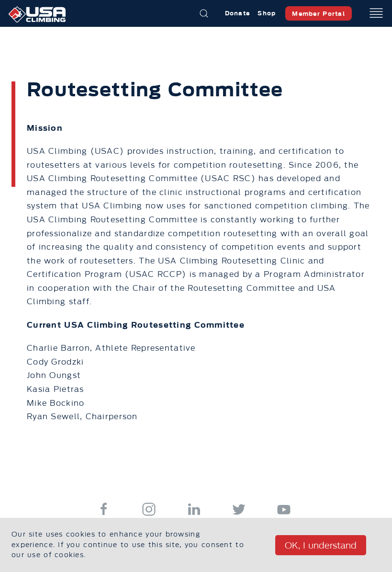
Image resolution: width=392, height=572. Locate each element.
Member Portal (319, 14)
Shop (267, 13)
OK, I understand (321, 546)
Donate (238, 13)
